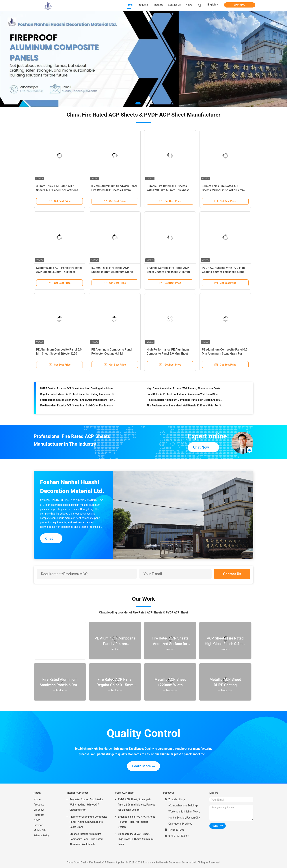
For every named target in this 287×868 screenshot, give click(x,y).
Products (39, 805)
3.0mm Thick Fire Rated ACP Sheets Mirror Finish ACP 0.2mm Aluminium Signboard (223, 190)
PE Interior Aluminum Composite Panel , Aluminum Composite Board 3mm (88, 822)
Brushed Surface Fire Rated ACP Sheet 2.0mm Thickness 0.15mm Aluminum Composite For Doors (168, 272)
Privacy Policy (42, 835)
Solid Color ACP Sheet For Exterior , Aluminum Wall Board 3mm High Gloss (185, 396)
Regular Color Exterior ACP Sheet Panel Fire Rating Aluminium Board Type (78, 396)
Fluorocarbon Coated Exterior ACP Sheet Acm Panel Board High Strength (78, 402)
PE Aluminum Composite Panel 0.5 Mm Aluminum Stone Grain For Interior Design (225, 354)
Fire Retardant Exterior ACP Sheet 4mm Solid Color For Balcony (77, 408)
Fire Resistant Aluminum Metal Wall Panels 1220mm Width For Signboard (185, 408)
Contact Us (232, 574)
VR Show (39, 810)
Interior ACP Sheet (77, 793)
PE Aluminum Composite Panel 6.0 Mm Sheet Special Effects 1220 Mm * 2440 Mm (59, 354)
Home (37, 799)
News (37, 820)
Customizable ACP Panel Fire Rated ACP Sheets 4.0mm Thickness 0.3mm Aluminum (59, 272)
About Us (39, 815)
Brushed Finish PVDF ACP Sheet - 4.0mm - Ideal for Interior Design (136, 822)
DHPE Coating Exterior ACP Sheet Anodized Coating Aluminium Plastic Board (78, 390)
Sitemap (38, 825)
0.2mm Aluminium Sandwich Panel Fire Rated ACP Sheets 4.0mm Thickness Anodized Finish (114, 190)
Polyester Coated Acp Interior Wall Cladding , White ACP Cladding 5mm (86, 805)
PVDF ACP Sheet (125, 793)
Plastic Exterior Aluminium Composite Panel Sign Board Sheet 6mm (185, 402)
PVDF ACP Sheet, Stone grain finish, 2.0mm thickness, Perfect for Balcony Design (136, 805)
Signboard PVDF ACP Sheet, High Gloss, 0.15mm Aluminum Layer (136, 839)
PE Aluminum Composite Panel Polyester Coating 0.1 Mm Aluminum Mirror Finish (112, 354)
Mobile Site (40, 830)
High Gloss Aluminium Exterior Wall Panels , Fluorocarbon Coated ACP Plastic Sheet (185, 390)
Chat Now (240, 5)
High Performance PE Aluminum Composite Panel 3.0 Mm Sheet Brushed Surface (168, 354)
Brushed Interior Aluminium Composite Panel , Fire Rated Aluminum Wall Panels (86, 839)
